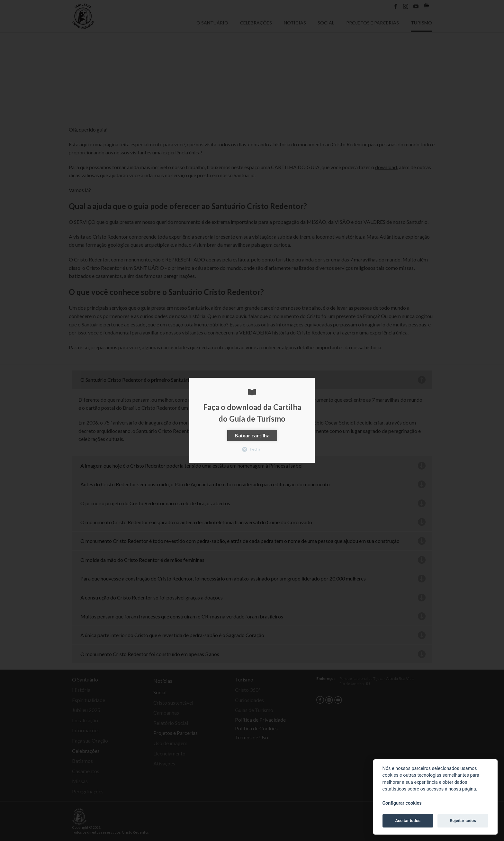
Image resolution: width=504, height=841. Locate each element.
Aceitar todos (408, 821)
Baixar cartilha (252, 435)
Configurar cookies (402, 803)
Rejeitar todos (463, 821)
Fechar (252, 449)
